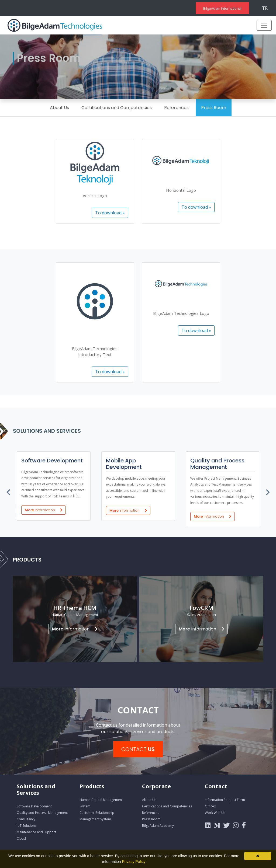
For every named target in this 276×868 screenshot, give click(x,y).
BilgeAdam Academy (158, 826)
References (176, 108)
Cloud (21, 839)
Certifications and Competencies (117, 108)
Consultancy (26, 819)
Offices (210, 806)
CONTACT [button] (138, 749)
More (44, 510)
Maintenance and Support (36, 832)
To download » (110, 213)
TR (265, 8)
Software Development (34, 806)
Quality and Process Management (42, 813)
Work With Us (215, 813)
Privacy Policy (134, 862)
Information (75, 629)
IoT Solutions (27, 826)
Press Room (214, 108)
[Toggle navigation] (264, 25)
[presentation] (9, 491)
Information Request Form (225, 800)
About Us (59, 108)
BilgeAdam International (222, 8)
